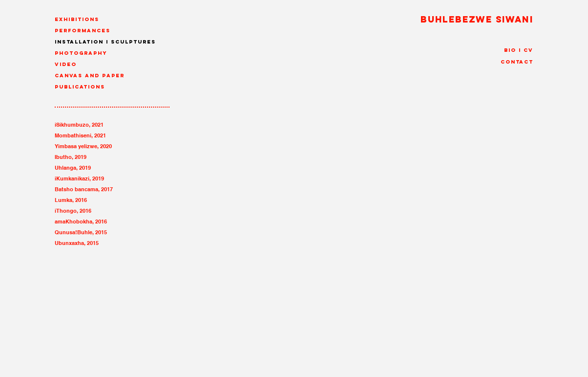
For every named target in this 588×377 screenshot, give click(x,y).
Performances (83, 31)
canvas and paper (90, 76)
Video (66, 64)
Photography (81, 53)
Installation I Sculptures (105, 42)
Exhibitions (77, 19)
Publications (80, 87)
